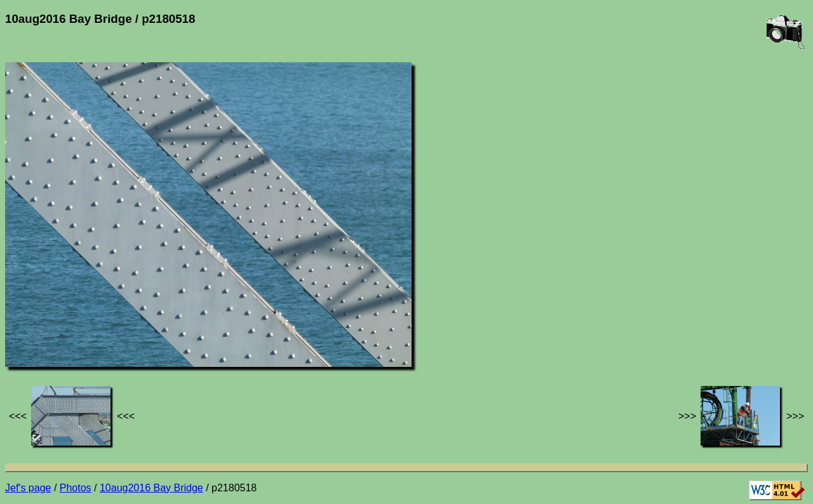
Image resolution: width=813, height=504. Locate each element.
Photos (76, 488)
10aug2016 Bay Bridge (151, 488)
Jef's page (28, 488)
